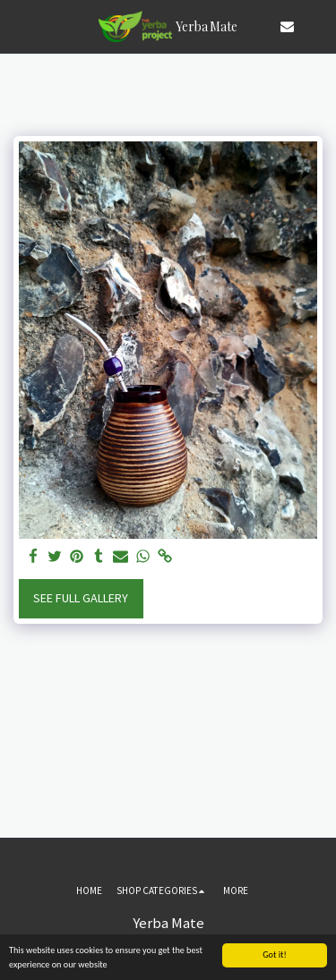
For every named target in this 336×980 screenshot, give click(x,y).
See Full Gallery (81, 598)
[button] (20, 26)
